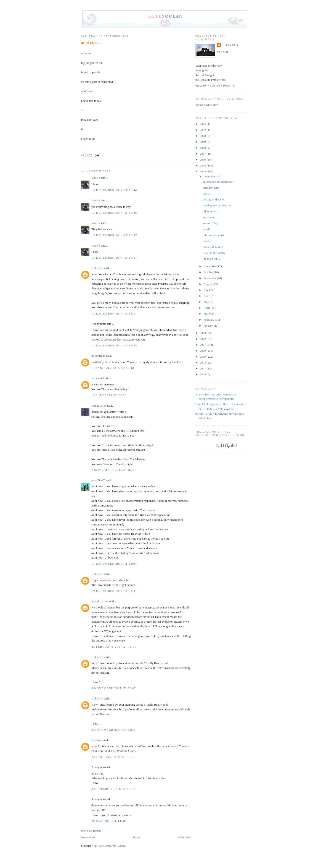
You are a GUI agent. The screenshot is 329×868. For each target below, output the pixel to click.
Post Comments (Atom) (112, 846)
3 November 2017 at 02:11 (114, 730)
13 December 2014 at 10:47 (114, 235)
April (207, 308)
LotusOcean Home (207, 105)
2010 (203, 351)
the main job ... (212, 259)
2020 (203, 136)
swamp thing (210, 223)
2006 (203, 374)
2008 (203, 363)
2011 (203, 345)
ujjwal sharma (100, 601)
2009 (203, 357)
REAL (207, 194)
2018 (203, 148)
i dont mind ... (211, 211)
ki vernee (97, 740)
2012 (203, 339)
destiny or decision (214, 199)
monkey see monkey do (217, 205)
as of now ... (91, 42)
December (210, 176)
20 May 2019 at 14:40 (109, 821)
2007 (203, 368)
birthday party (211, 188)
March (208, 314)
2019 (203, 142)
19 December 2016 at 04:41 (114, 591)
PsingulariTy (99, 406)
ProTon (207, 241)
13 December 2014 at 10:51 (114, 258)
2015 (203, 165)
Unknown (97, 268)
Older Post (184, 837)
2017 (203, 154)
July (206, 290)
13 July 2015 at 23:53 (109, 395)
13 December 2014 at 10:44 (114, 190)
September (210, 278)
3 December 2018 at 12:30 (113, 789)
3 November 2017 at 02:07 (114, 688)
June (207, 296)
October (209, 272)
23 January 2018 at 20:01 (113, 757)
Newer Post (88, 837)
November (210, 266)
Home (137, 837)
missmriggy (98, 356)
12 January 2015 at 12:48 (113, 368)
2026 (203, 124)
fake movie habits (213, 235)
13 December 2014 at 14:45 (114, 345)
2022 (203, 130)
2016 (203, 160)
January (209, 326)
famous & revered (213, 247)
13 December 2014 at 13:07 (114, 313)
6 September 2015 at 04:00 (114, 470)
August (208, 284)
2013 (203, 333)
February (209, 320)
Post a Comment (91, 831)
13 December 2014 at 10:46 (114, 213)
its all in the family (214, 253)
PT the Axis (230, 45)
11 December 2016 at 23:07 (114, 564)
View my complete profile (215, 86)
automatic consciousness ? (218, 182)
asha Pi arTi (98, 480)
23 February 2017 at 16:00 (114, 647)
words (206, 229)
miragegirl (98, 378)
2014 (203, 171)
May (207, 302)
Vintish (96, 178)
